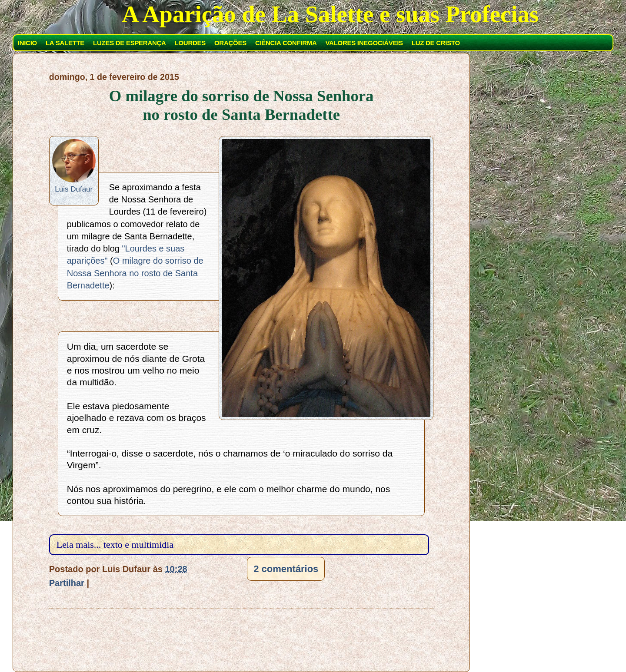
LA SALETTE (65, 43)
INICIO (27, 43)
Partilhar (67, 583)
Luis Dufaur (74, 189)
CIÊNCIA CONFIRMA (286, 43)
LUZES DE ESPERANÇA (129, 43)
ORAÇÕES (230, 43)
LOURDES (190, 43)
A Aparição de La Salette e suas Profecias (330, 14)
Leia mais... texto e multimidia (115, 545)
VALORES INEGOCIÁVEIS (364, 43)
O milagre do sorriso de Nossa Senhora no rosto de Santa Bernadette (241, 105)
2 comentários (286, 569)
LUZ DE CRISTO (436, 43)
